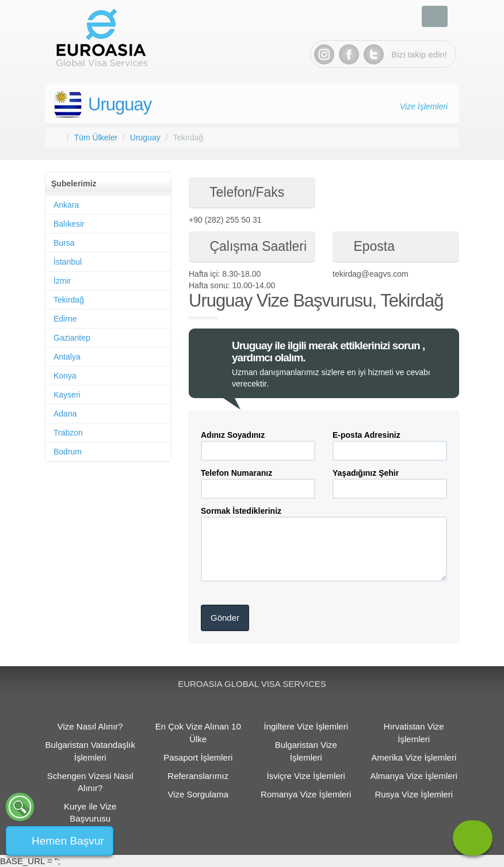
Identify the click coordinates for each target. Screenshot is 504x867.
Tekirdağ (69, 300)
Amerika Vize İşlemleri (414, 757)
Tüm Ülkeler (96, 138)
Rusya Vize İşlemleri (414, 794)
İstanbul (68, 262)
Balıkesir (69, 224)
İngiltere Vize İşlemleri (306, 726)
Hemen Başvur (68, 841)
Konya (65, 376)
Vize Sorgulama (198, 794)
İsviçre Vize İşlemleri (306, 776)
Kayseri (67, 395)
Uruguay (120, 104)
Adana (65, 414)
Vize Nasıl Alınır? (90, 726)
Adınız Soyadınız (233, 435)
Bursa (64, 243)
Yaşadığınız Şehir (366, 473)
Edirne (65, 319)
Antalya (67, 357)
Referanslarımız (198, 776)
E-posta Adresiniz (366, 435)
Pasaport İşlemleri (198, 757)
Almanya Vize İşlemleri (414, 776)
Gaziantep (72, 338)
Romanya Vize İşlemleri (306, 794)
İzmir (62, 281)
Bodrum (68, 452)
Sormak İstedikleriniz (241, 511)
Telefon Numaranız (236, 473)
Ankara (66, 205)
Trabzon (68, 433)
